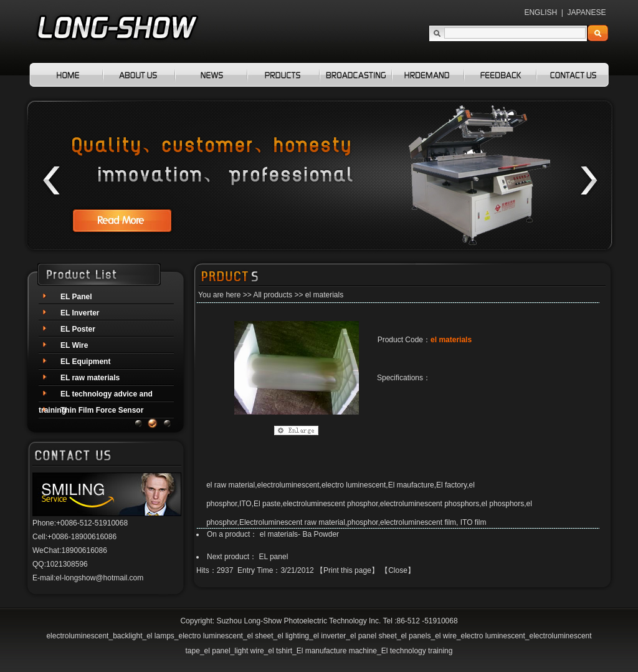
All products (273, 295)
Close (398, 570)
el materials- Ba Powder (299, 534)
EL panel (273, 557)
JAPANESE (587, 12)
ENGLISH (540, 12)
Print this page (347, 570)
